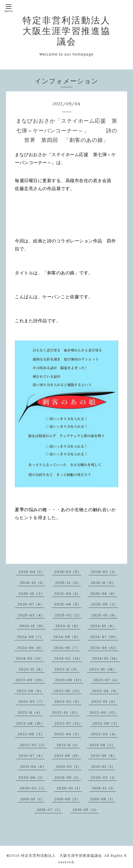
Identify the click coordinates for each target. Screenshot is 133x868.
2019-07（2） (50, 810)
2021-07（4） (32, 756)
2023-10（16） (103, 669)
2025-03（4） (31, 615)
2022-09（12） (104, 712)
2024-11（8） (68, 626)
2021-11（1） (68, 745)
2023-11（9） (67, 669)
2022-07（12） (69, 723)
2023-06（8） (30, 691)
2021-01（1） (103, 766)
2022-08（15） (30, 723)
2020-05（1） (68, 777)
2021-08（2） (102, 745)
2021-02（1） (69, 766)
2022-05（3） (31, 734)
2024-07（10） (104, 637)
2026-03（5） (68, 572)
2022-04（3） (68, 734)
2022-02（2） (33, 745)
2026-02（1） (104, 572)
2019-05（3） (86, 810)
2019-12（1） (104, 788)
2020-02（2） (33, 788)
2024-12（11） (32, 626)
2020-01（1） (69, 788)
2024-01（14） (106, 658)
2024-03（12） (30, 658)
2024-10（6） (103, 626)
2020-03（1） (104, 777)
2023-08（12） (69, 680)
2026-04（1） (31, 572)
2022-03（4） (104, 734)
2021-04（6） (33, 766)
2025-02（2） (68, 615)
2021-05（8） (104, 756)
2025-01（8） (105, 615)
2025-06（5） (68, 604)
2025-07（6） (31, 604)
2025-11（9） (103, 583)
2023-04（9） (105, 691)
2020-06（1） (32, 777)
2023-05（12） (68, 691)
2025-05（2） (104, 604)
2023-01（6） (104, 701)
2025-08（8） (104, 593)
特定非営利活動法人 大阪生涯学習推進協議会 (71, 31)
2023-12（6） (32, 669)
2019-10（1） (32, 799)
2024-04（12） (104, 648)
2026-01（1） (32, 583)
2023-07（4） (107, 680)
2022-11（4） (30, 712)
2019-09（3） (67, 799)
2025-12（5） (68, 583)
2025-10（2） (31, 593)
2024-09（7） (30, 637)
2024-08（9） (67, 637)
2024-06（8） (30, 648)
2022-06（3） (106, 723)
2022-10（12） (66, 712)
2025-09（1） (67, 593)
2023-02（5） (68, 701)
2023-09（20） (30, 680)
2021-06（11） (68, 756)
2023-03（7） (31, 701)
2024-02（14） (68, 658)
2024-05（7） (67, 648)
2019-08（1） (103, 799)
